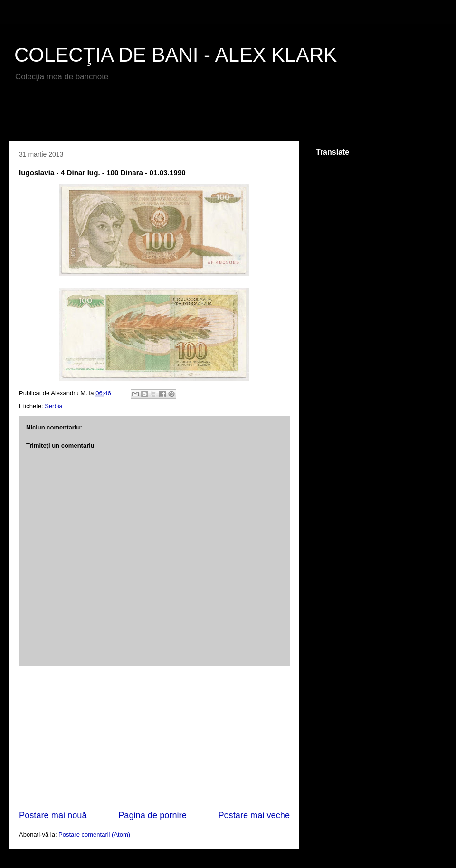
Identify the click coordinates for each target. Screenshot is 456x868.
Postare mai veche (254, 815)
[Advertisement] (121, 115)
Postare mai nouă (53, 815)
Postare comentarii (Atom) (94, 835)
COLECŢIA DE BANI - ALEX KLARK (176, 55)
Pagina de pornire (152, 815)
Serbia (54, 406)
